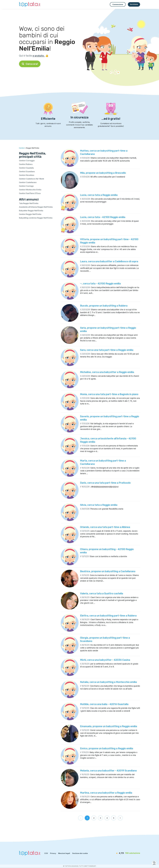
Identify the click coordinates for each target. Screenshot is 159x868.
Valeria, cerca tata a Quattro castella (102, 593)
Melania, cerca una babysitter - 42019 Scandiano (108, 771)
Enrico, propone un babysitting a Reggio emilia (107, 748)
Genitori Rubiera (26, 164)
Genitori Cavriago (26, 186)
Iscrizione (134, 4)
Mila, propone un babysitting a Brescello (103, 173)
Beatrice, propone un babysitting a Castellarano (108, 571)
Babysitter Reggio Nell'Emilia (31, 211)
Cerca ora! (30, 64)
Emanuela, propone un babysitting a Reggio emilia (109, 726)
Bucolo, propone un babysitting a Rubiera (104, 306)
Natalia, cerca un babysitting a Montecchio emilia (108, 682)
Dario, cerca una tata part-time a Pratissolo (105, 483)
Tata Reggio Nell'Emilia (29, 203)
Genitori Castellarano (28, 182)
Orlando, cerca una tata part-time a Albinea (105, 527)
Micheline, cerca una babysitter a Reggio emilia (107, 372)
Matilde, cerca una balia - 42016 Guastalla (104, 704)
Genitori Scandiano (27, 171)
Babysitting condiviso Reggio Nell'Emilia (36, 218)
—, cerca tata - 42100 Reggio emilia (100, 284)
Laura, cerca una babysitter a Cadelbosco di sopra (109, 261)
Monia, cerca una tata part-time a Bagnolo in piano (109, 394)
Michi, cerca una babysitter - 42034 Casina (105, 660)
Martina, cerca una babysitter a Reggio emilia (106, 793)
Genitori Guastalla (26, 168)
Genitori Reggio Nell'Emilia (30, 214)
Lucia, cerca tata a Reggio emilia (99, 195)
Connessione (118, 4)
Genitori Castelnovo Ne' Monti (32, 179)
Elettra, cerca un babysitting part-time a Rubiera (108, 616)
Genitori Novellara (27, 175)
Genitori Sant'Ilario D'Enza (30, 193)
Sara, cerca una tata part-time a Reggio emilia (107, 350)
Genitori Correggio (27, 161)
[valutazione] (127, 853)
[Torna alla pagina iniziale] (30, 4)
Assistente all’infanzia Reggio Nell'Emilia (36, 207)
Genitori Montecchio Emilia (30, 190)
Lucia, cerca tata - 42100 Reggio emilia (103, 217)
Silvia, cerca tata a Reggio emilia (99, 505)
